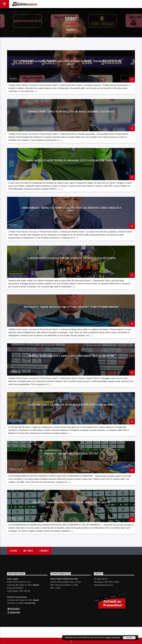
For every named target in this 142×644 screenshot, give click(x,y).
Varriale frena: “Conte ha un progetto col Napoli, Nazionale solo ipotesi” (72, 112)
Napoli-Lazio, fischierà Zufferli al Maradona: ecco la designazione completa (72, 161)
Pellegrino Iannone (16, 469)
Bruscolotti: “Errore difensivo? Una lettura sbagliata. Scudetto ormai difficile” (72, 307)
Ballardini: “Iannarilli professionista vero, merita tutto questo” (72, 503)
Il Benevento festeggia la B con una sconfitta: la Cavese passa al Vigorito (72, 258)
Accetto (129, 638)
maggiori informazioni (113, 638)
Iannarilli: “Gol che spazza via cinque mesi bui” (72, 454)
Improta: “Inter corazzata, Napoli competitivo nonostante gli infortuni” (72, 356)
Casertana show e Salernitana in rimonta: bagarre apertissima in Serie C (72, 405)
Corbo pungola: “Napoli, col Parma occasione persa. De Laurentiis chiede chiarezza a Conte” (72, 209)
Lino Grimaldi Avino (16, 274)
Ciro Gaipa (13, 78)
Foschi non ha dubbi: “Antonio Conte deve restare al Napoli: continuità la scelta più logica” (72, 63)
